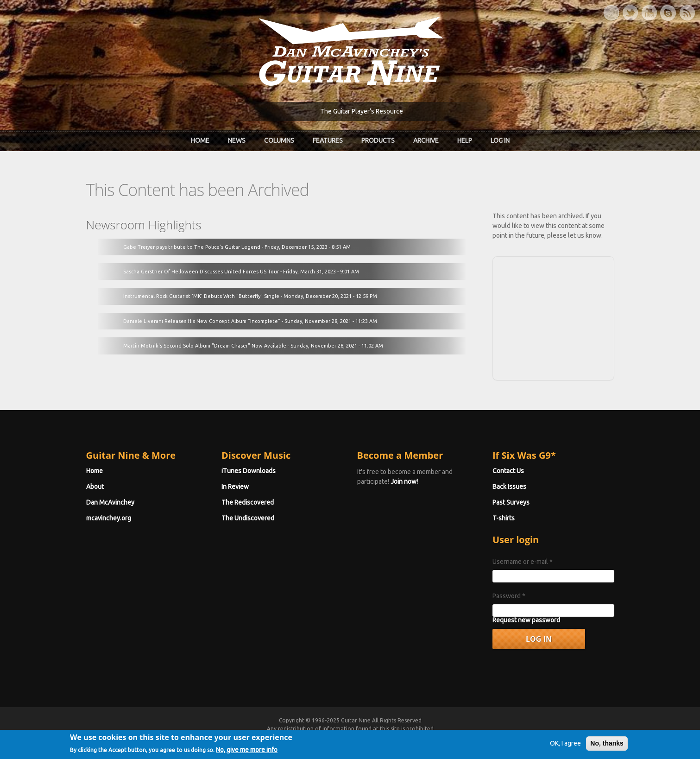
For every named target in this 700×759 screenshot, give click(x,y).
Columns (279, 140)
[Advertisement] (553, 317)
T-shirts (504, 518)
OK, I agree (565, 746)
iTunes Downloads (249, 471)
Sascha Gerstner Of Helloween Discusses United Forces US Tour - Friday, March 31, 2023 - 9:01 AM (241, 272)
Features (328, 140)
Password (509, 596)
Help (465, 140)
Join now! (404, 481)
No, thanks (607, 746)
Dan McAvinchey (110, 502)
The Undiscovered (248, 518)
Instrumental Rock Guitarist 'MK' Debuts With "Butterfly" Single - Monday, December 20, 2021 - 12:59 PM (250, 296)
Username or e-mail (523, 562)
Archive (426, 140)
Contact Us (508, 471)
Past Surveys (511, 502)
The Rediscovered (248, 502)
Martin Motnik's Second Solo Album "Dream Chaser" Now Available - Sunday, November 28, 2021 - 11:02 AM (253, 346)
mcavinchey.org (109, 518)
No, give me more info (247, 753)
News (237, 140)
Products (378, 140)
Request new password (526, 620)
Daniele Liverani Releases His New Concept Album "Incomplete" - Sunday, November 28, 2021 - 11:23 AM (250, 321)
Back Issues (509, 487)
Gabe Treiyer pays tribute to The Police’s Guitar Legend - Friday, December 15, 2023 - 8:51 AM (237, 247)
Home (200, 140)
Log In (500, 140)
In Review (235, 487)
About (95, 487)
